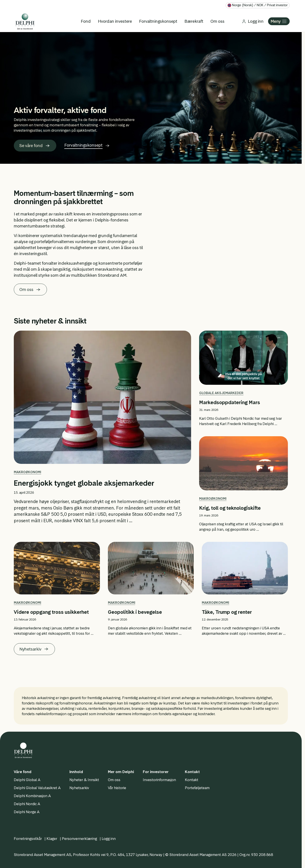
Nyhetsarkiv (30, 649)
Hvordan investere (115, 21)
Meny (276, 21)
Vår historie (117, 788)
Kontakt (192, 780)
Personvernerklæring (79, 839)
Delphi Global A (27, 780)
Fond (86, 21)
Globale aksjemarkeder (221, 393)
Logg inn (256, 21)
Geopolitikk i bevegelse (135, 612)
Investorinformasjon (159, 780)
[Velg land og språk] (258, 5)
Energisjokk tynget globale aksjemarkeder (84, 483)
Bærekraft (194, 21)
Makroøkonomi (27, 472)
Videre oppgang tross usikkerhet (51, 612)
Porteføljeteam (197, 788)
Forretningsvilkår (28, 839)
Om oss (217, 21)
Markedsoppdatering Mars (230, 402)
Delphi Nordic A (27, 804)
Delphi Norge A (27, 812)
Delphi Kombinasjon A (32, 796)
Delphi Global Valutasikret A (37, 788)
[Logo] (26, 21)
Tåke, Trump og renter (227, 612)
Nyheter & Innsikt (84, 780)
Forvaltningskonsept (158, 21)
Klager (52, 839)
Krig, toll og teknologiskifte (230, 508)
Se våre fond (31, 146)
